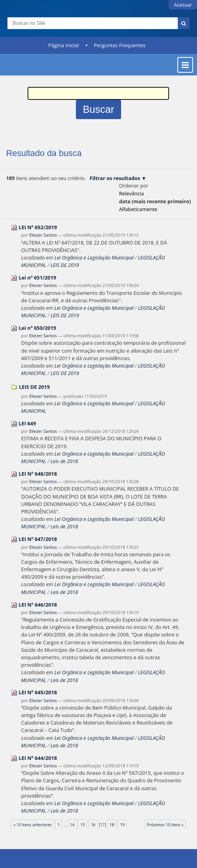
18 (112, 825)
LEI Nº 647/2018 (38, 539)
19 (122, 825)
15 (83, 825)
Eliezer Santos (43, 235)
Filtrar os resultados (115, 178)
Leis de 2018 (64, 461)
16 (93, 825)
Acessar (183, 5)
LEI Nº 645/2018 (38, 692)
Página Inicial (64, 45)
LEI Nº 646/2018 (38, 605)
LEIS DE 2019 (65, 265)
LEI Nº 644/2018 (38, 758)
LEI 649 (28, 423)
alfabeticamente (138, 209)
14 (72, 825)
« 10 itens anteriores (32, 825)
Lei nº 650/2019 (38, 328)
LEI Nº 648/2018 (38, 474)
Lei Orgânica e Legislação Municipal (94, 257)
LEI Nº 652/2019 (38, 227)
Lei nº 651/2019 (38, 278)
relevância (132, 193)
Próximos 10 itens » (165, 825)
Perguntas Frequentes (120, 45)
